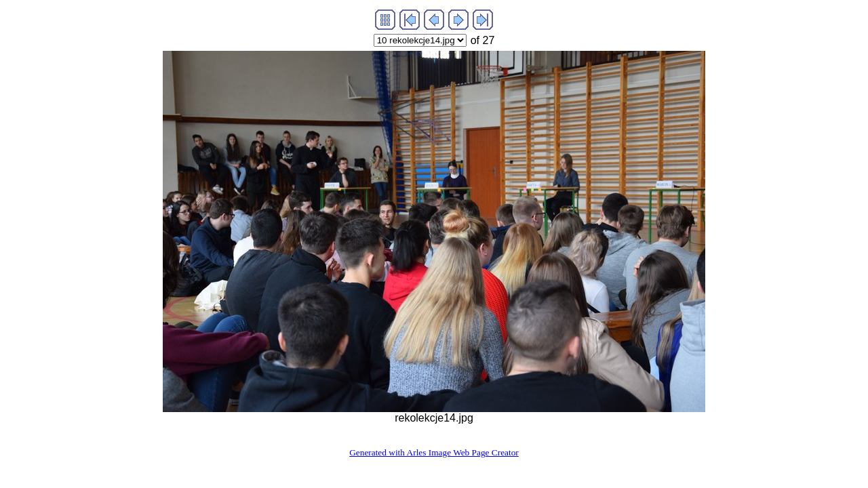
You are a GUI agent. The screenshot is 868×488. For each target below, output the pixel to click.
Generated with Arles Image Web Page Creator (434, 452)
